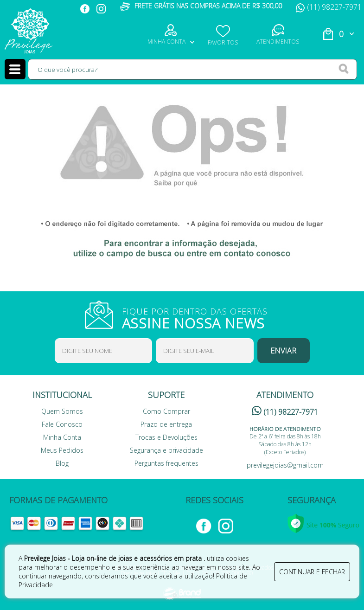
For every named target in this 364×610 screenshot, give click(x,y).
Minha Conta (62, 437)
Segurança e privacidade (166, 450)
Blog (62, 463)
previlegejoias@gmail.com (285, 465)
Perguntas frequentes (166, 463)
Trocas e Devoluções (166, 437)
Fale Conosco (62, 424)
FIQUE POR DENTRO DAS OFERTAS (201, 317)
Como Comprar (166, 411)
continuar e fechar (312, 572)
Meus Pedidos (62, 450)
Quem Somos (62, 411)
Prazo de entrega (166, 424)
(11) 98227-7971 (329, 7)
